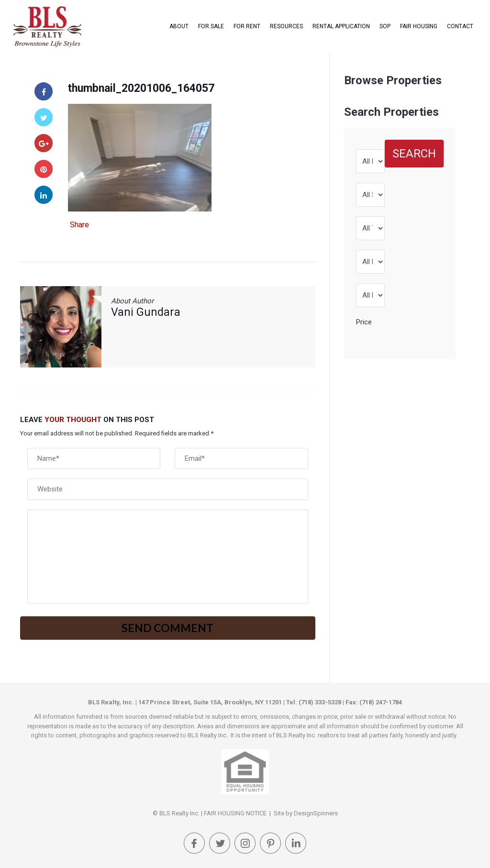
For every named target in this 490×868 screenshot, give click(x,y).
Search (414, 154)
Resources (286, 26)
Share (79, 225)
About (179, 26)
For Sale (211, 26)
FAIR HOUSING (419, 26)
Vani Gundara (146, 312)
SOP (385, 26)
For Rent (247, 26)
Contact (460, 26)
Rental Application (341, 26)
